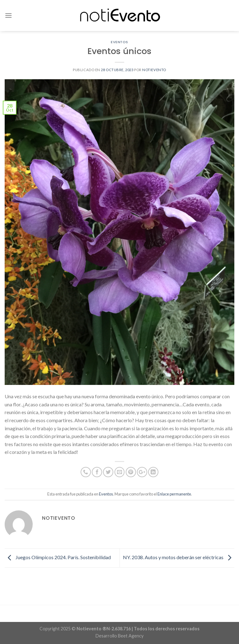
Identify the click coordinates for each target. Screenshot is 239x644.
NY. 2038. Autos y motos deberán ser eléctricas (179, 557)
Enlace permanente (174, 494)
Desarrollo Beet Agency (119, 636)
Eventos (119, 42)
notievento (154, 70)
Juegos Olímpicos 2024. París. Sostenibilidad (58, 557)
